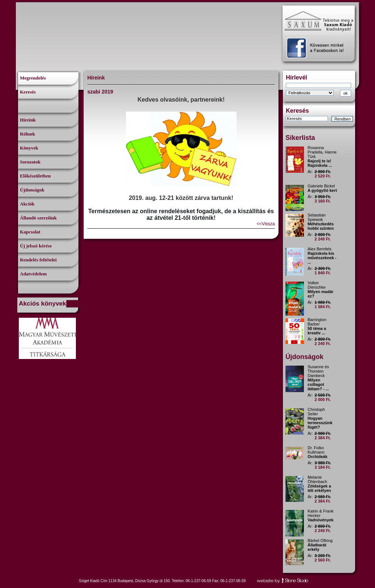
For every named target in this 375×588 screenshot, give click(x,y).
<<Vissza (266, 224)
